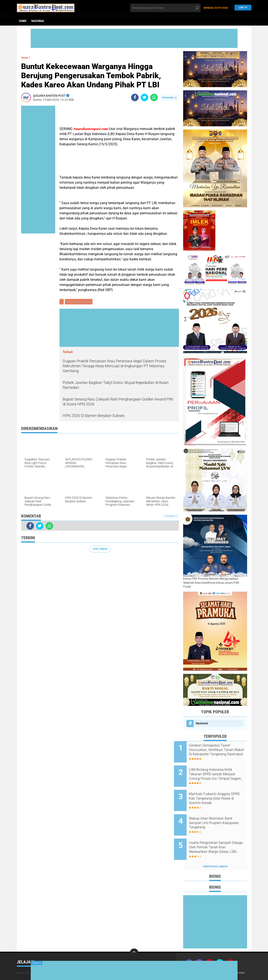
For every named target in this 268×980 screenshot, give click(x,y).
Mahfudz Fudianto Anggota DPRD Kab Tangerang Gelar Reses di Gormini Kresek (219, 793)
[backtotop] (134, 938)
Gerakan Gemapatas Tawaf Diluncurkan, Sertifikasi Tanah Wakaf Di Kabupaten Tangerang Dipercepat (220, 750)
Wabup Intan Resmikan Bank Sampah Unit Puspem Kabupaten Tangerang (220, 814)
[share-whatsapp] (154, 97)
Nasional (38, 21)
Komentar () (169, 97)
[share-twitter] (144, 97)
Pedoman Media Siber (235, 958)
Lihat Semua (100, 550)
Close (37, 963)
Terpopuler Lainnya (215, 852)
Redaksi (213, 958)
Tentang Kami (196, 958)
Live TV (242, 8)
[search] (165, 8)
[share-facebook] (135, 97)
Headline (23, 958)
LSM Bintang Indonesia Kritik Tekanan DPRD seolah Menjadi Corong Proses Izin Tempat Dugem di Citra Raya (220, 771)
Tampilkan (171, 517)
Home (23, 21)
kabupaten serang (80, 302)
